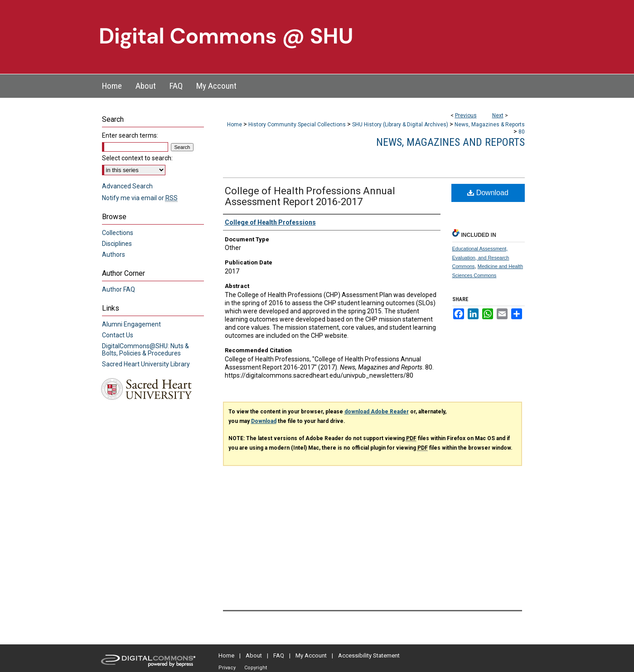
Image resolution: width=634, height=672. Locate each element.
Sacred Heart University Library (146, 364)
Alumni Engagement (131, 324)
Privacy (227, 668)
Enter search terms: (130, 135)
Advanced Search (127, 186)
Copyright (256, 668)
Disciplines (117, 244)
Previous (466, 115)
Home (235, 125)
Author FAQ (119, 289)
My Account (311, 655)
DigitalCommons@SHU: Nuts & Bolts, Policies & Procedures (145, 350)
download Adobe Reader (377, 412)
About (254, 655)
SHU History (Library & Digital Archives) (400, 125)
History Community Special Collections (297, 125)
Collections (118, 233)
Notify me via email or (140, 198)
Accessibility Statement (369, 655)
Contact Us (118, 335)
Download (488, 193)
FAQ (279, 655)
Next (498, 115)
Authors (114, 254)
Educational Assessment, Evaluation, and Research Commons (481, 258)
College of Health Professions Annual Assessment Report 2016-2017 (310, 196)
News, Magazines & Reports (490, 125)
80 (522, 132)
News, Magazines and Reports (450, 142)
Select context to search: (137, 158)
